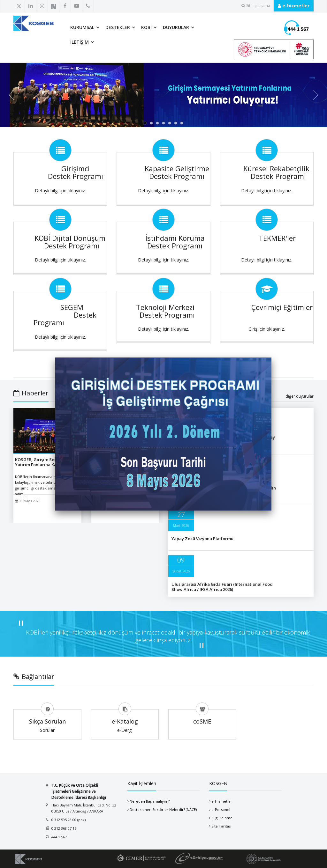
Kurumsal (82, 27)
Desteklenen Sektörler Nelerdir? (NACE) (163, 809)
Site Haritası (221, 826)
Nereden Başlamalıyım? (150, 801)
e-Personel (221, 809)
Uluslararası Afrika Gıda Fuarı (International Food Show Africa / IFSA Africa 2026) (222, 587)
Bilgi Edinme (222, 818)
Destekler (118, 27)
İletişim (80, 42)
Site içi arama (256, 6)
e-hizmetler (294, 6)
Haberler (31, 393)
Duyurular (176, 27)
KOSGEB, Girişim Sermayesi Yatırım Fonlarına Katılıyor (43, 462)
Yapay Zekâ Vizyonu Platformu (202, 539)
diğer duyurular (300, 396)
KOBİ (146, 27)
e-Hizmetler (222, 801)
